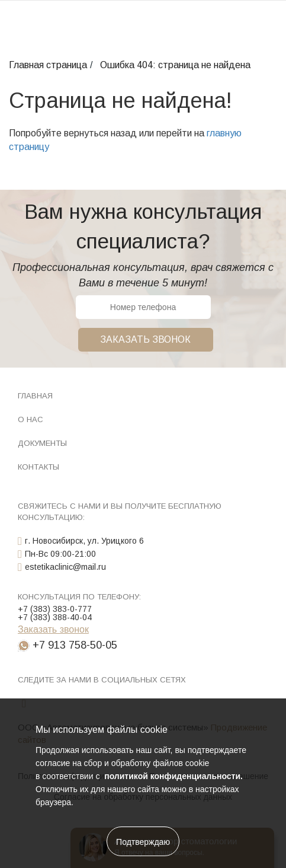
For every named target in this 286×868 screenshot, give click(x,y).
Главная (35, 396)
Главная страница (48, 65)
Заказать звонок (145, 339)
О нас (30, 419)
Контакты (38, 467)
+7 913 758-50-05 (75, 645)
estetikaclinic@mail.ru (65, 567)
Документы (42, 443)
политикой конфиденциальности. (172, 776)
